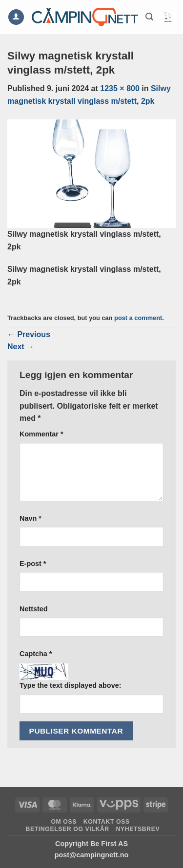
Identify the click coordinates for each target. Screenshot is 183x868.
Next (21, 347)
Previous (29, 334)
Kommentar (41, 434)
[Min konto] (16, 17)
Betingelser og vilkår (68, 829)
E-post (33, 564)
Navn (30, 518)
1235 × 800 (120, 88)
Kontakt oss (107, 822)
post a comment (138, 318)
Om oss (64, 822)
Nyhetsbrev (138, 829)
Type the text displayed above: (70, 685)
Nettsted (34, 609)
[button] (149, 17)
